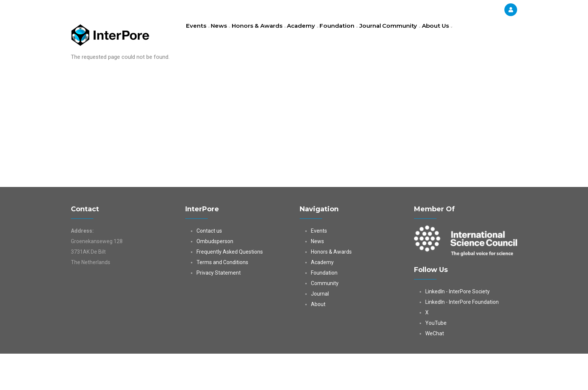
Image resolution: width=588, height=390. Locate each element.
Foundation (359, 36)
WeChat (435, 370)
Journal (395, 36)
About (318, 341)
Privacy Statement (219, 309)
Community (430, 36)
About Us (203, 69)
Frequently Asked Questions (230, 288)
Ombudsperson (215, 278)
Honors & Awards (271, 36)
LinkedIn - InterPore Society (457, 328)
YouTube (436, 359)
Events (200, 36)
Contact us (209, 267)
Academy (319, 36)
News (228, 36)
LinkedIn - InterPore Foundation (462, 338)
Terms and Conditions (222, 299)
